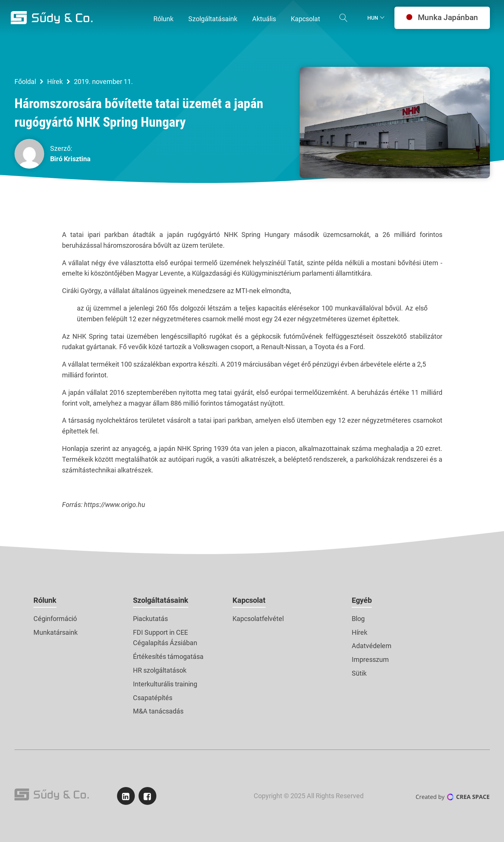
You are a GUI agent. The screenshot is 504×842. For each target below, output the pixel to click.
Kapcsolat (249, 600)
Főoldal (25, 82)
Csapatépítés (153, 698)
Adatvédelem (372, 646)
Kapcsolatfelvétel (258, 619)
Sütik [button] (359, 673)
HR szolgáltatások (160, 670)
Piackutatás (150, 619)
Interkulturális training (165, 684)
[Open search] (344, 18)
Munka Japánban (442, 17)
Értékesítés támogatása (168, 656)
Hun (373, 18)
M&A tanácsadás (158, 711)
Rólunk (45, 600)
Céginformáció (55, 619)
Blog (358, 619)
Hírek (55, 82)
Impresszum (370, 659)
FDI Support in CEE (160, 632)
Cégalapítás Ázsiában (165, 643)
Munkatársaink (56, 632)
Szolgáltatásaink (161, 600)
